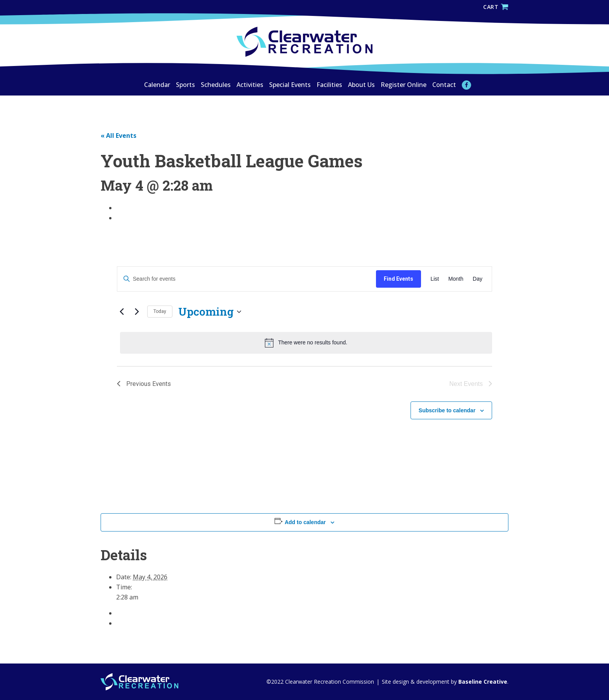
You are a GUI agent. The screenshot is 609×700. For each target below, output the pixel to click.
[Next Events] (137, 312)
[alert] (306, 343)
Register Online (404, 85)
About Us (361, 85)
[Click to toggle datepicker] (210, 312)
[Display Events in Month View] (456, 279)
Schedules (216, 85)
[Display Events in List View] (435, 279)
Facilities (329, 85)
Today (160, 311)
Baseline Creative (482, 682)
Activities (250, 85)
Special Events (290, 85)
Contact (444, 85)
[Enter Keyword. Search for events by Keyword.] (247, 279)
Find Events (398, 279)
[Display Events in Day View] (478, 279)
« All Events (118, 135)
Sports (185, 85)
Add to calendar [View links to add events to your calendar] (305, 522)
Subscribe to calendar (447, 410)
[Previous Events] (122, 312)
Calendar (157, 85)
